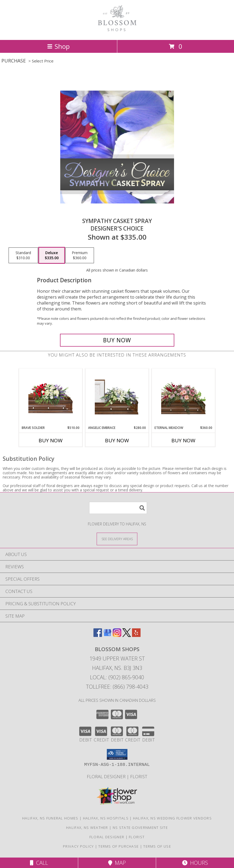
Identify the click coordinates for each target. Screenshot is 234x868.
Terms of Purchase (118, 846)
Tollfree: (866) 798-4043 (117, 687)
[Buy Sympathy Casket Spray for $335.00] (117, 340)
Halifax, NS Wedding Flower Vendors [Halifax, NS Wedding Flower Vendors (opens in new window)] (172, 818)
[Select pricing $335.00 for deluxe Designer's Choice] (52, 255)
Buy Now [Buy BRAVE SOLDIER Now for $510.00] (51, 440)
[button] (117, 754)
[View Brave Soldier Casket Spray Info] (51, 397)
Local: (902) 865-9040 (117, 677)
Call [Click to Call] (39, 863)
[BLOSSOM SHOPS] (117, 32)
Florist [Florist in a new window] (139, 776)
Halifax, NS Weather (87, 828)
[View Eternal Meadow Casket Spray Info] (184, 397)
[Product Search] (118, 508)
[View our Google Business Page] (107, 635)
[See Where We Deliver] (117, 539)
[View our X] (127, 635)
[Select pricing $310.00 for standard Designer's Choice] (23, 255)
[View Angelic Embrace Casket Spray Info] (117, 397)
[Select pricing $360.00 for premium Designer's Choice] (80, 255)
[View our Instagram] (117, 635)
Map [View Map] (117, 863)
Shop (58, 46)
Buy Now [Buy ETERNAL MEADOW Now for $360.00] (183, 440)
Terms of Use (157, 846)
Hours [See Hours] (195, 863)
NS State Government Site (140, 828)
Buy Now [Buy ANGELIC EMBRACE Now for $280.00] (117, 440)
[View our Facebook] (98, 635)
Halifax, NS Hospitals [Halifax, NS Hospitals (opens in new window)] (106, 818)
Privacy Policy (78, 846)
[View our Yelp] (136, 635)
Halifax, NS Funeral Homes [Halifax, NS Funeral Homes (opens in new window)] (50, 818)
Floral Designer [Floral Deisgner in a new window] (107, 776)
